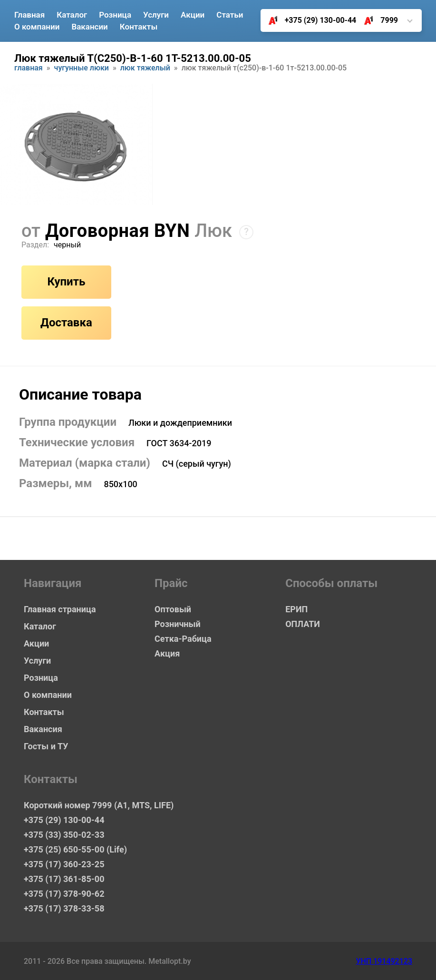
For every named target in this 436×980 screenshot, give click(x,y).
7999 (377, 20)
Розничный (178, 624)
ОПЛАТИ (303, 624)
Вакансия (43, 729)
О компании (37, 27)
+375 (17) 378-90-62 (64, 894)
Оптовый (173, 609)
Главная (29, 15)
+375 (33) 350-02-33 (64, 835)
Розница (115, 15)
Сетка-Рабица (183, 639)
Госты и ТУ (46, 746)
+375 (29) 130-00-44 (309, 20)
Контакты (139, 27)
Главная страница (60, 609)
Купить (66, 282)
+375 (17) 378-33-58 (64, 908)
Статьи (230, 15)
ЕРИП (296, 609)
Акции (193, 15)
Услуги (156, 15)
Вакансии (89, 27)
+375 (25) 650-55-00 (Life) (75, 849)
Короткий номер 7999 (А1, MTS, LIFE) (99, 805)
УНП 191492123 (384, 961)
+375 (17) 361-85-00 (64, 879)
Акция (167, 653)
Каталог (72, 15)
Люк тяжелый (145, 68)
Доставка (66, 323)
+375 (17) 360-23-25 (64, 864)
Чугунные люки (82, 68)
